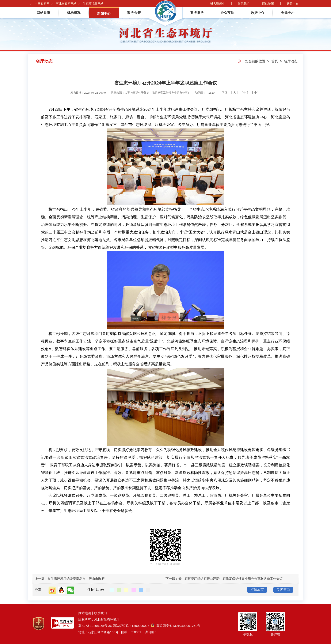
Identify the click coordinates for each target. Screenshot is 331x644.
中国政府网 (42, 4)
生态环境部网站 (93, 4)
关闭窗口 (283, 590)
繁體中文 (293, 4)
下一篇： (172, 579)
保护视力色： (98, 590)
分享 (38, 590)
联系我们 (244, 4)
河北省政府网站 (66, 4)
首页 (275, 61)
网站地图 (268, 4)
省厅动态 (291, 61)
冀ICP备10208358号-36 (95, 626)
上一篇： (41, 579)
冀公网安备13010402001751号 (176, 626)
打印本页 (257, 590)
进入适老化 (218, 4)
